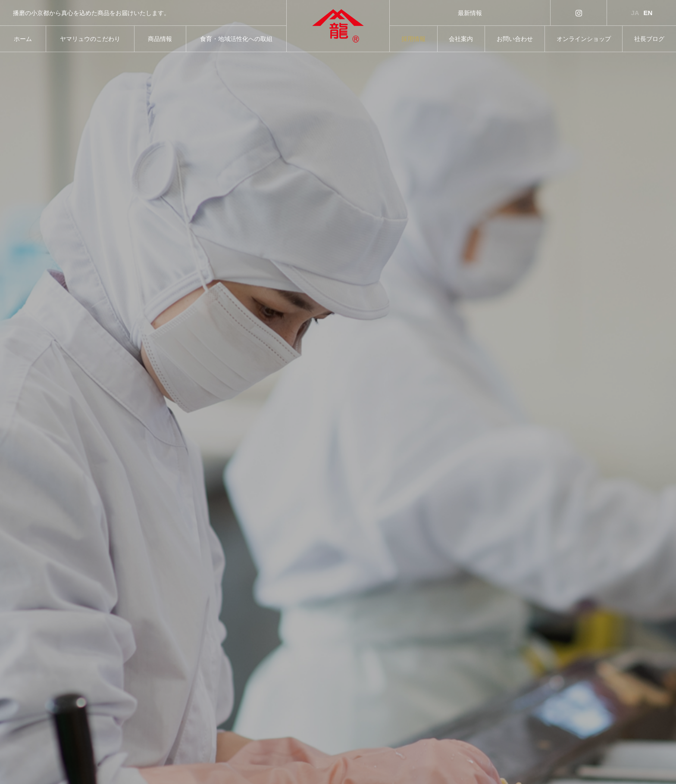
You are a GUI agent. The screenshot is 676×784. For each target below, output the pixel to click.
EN (648, 13)
